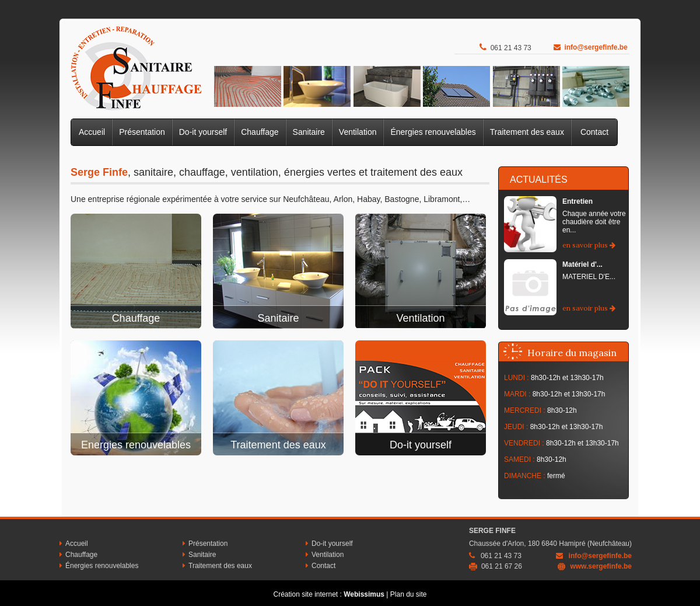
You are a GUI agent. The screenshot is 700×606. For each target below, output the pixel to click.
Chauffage (260, 132)
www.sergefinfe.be (601, 566)
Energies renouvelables (136, 445)
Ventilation (358, 132)
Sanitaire (309, 132)
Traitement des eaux (527, 132)
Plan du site (409, 594)
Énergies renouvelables (433, 132)
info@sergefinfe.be (596, 47)
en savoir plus (589, 245)
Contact (594, 132)
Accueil (92, 132)
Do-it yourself (203, 132)
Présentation (142, 132)
